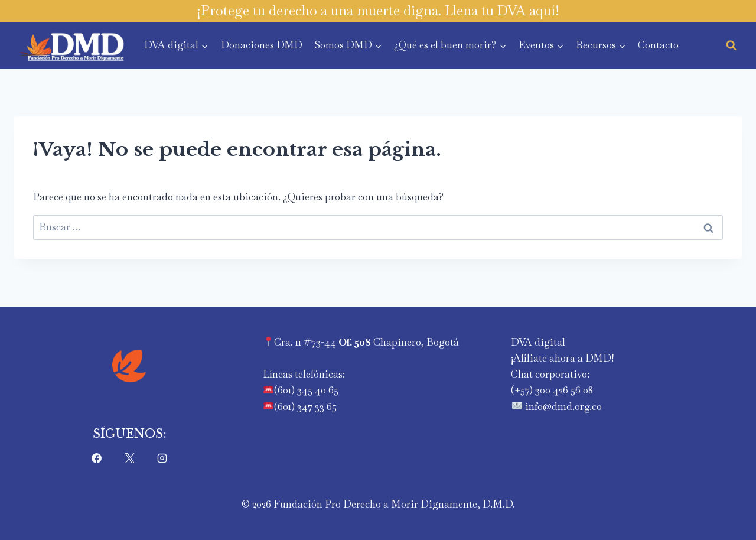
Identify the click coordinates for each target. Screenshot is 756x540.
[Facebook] (97, 458)
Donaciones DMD (262, 45)
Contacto (658, 45)
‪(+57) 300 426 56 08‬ (552, 390)
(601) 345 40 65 (306, 390)
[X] (129, 458)
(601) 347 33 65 (305, 406)
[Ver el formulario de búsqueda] (731, 45)
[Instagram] (162, 458)
